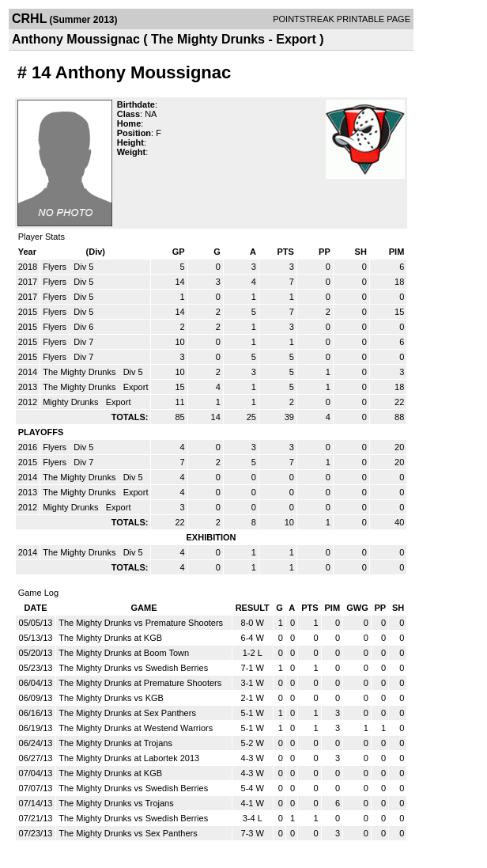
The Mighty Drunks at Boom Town (124, 653)
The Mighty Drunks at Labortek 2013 (129, 758)
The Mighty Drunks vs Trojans (116, 803)
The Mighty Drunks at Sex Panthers (127, 713)
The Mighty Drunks (80, 372)
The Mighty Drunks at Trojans (115, 743)
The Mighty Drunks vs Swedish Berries (133, 668)
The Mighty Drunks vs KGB (111, 698)
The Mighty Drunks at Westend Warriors (136, 728)
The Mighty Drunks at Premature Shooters (140, 683)
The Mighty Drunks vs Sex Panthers (128, 833)
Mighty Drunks (72, 402)
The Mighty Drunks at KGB (110, 638)
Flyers (56, 267)
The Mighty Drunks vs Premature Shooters (141, 623)
